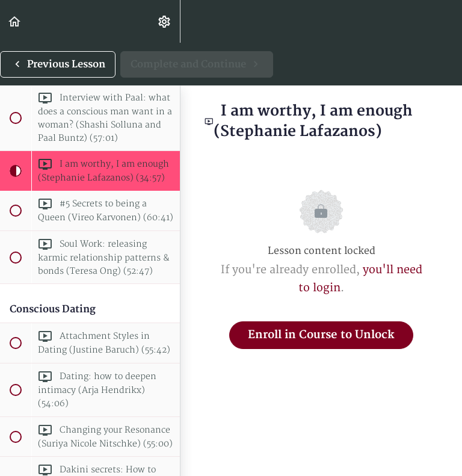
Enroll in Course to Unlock (321, 335)
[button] (15, 21)
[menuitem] (165, 21)
